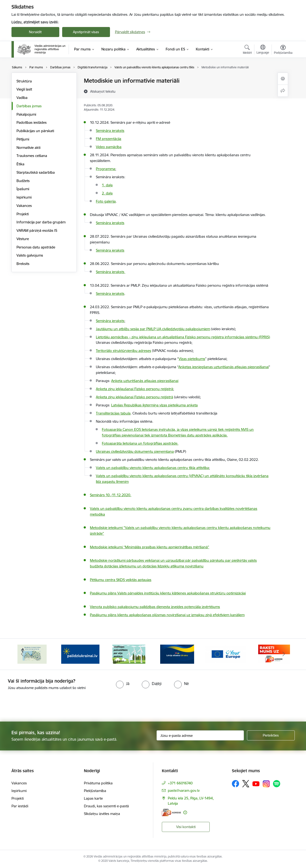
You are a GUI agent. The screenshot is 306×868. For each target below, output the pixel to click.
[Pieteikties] (271, 735)
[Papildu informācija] (185, 812)
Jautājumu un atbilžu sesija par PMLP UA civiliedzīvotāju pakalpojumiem (153, 329)
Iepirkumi (24, 197)
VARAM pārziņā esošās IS (37, 230)
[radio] (123, 684)
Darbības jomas (29, 106)
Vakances (24, 206)
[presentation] (40, 704)
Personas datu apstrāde (36, 247)
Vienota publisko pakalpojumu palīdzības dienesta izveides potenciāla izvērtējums (155, 607)
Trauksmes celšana (32, 156)
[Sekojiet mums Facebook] (235, 784)
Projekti (23, 214)
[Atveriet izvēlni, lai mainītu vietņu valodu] (263, 50)
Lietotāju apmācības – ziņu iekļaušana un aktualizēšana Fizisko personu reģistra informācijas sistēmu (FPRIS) (183, 337)
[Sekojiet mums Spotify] (277, 784)
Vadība (22, 98)
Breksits (23, 264)
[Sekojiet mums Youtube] (256, 783)
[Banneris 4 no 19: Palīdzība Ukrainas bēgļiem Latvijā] (129, 654)
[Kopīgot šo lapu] (283, 91)
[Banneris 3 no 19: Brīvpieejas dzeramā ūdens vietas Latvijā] (80, 654)
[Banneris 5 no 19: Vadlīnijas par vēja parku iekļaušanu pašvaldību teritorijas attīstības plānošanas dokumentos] (177, 654)
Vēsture (23, 239)
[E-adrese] (171, 812)
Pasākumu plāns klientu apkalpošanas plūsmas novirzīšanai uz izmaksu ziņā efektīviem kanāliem (167, 615)
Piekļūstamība (95, 791)
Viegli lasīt (24, 89)
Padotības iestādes (32, 122)
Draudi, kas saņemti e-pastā (106, 806)
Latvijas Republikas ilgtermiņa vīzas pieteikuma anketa (154, 405)
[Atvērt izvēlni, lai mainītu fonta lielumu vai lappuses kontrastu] (283, 50)
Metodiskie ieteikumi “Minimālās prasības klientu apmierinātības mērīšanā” (150, 547)
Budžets (23, 181)
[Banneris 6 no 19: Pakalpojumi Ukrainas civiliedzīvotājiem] (226, 654)
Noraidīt (35, 32)
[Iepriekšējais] (22, 654)
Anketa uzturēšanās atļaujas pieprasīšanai (145, 381)
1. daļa (107, 185)
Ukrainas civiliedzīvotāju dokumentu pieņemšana (135, 451)
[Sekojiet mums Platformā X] (246, 784)
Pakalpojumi (26, 114)
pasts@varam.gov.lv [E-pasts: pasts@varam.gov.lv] (184, 790)
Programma (106, 169)
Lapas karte (93, 798)
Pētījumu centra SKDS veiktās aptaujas (121, 580)
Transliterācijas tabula (113, 413)
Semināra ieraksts (110, 223)
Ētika (20, 164)
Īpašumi (23, 189)
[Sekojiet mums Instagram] (266, 784)
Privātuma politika (98, 783)
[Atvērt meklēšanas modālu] (247, 50)
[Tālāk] (284, 654)
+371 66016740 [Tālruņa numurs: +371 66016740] (180, 783)
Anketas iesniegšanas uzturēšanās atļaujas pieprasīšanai (224, 367)
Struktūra (24, 81)
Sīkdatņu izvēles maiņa (102, 814)
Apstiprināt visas (86, 32)
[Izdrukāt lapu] (283, 79)
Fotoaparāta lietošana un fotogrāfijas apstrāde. (140, 443)
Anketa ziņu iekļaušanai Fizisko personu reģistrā (134, 397)
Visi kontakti (186, 827)
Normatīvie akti (28, 148)
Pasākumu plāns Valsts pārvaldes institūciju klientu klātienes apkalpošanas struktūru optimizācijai (168, 593)
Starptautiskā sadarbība (36, 172)
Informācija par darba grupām (41, 222)
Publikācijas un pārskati (35, 131)
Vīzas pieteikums (192, 359)
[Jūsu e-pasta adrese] (200, 735)
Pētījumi (23, 139)
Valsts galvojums (30, 255)
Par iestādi (20, 806)
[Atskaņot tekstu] (103, 91)
